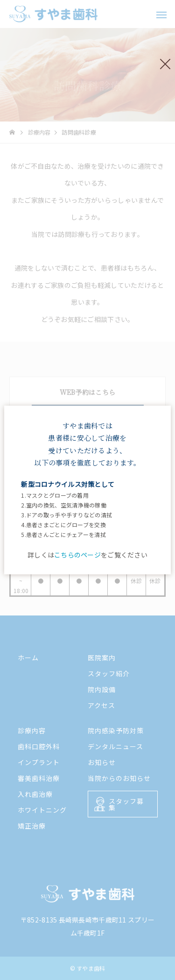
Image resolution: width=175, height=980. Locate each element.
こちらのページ (77, 555)
